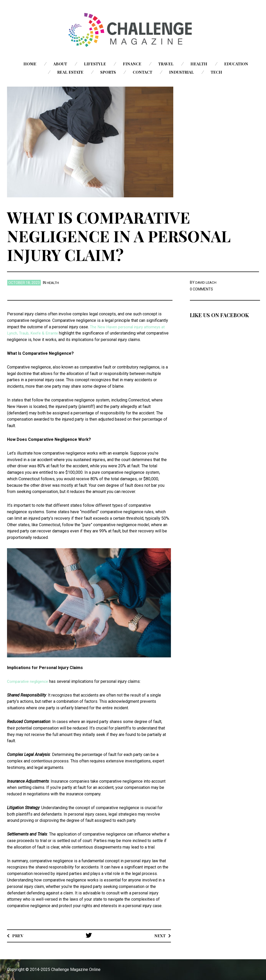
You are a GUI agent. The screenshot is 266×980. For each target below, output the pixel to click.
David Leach (206, 282)
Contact (142, 72)
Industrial (181, 72)
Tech (216, 72)
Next (160, 936)
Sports (108, 72)
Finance (132, 64)
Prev (18, 936)
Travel (166, 64)
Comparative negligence (29, 681)
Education (236, 64)
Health (199, 64)
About (60, 64)
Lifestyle (95, 64)
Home (30, 64)
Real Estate (70, 72)
